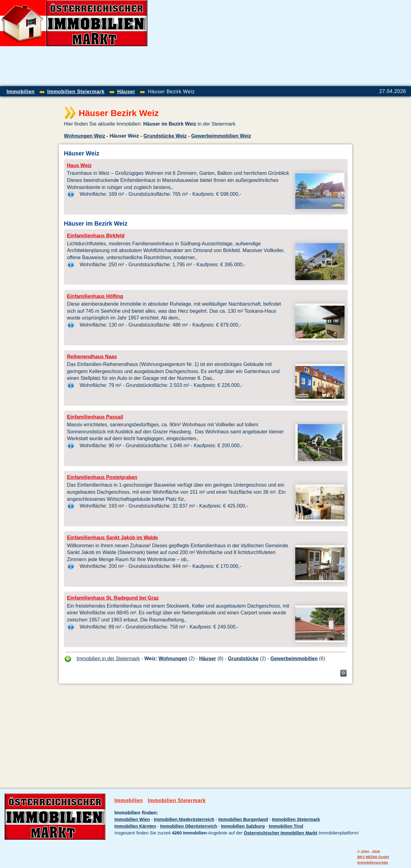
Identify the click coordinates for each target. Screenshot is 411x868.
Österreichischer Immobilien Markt (281, 833)
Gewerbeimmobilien (294, 658)
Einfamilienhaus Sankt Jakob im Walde (113, 538)
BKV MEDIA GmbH (373, 857)
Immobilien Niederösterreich (184, 819)
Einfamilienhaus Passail (95, 417)
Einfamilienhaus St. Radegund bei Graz (113, 598)
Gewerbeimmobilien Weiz (221, 136)
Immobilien (129, 800)
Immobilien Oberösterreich (189, 826)
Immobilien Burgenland (243, 819)
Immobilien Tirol (286, 826)
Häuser (208, 658)
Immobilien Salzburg (243, 826)
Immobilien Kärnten (135, 826)
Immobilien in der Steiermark (108, 658)
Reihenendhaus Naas (92, 357)
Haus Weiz (79, 165)
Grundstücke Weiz (165, 136)
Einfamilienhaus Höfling (95, 296)
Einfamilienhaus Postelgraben (102, 477)
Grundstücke (243, 658)
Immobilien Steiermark (177, 800)
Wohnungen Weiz (85, 136)
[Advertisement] (339, 43)
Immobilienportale (373, 862)
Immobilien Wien (132, 819)
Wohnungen (173, 658)
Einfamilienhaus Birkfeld (96, 236)
